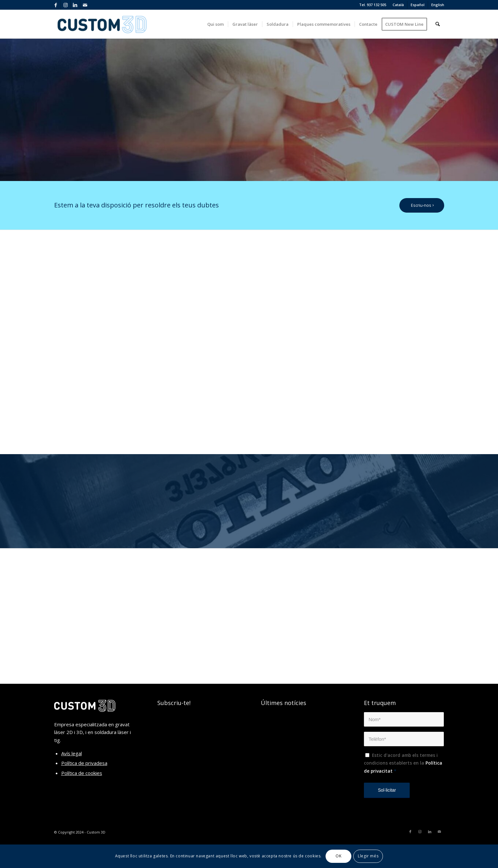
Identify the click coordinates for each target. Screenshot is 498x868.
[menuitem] (398, 5)
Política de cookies (82, 773)
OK (338, 856)
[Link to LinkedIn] (75, 5)
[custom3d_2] (103, 24)
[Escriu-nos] (422, 205)
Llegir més (368, 856)
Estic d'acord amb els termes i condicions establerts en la (403, 763)
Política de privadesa (84, 763)
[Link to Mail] (85, 5)
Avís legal (72, 753)
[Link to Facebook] (56, 5)
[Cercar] (438, 24)
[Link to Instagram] (66, 5)
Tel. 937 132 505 (373, 5)
